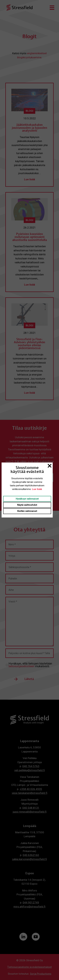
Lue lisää (37, 489)
